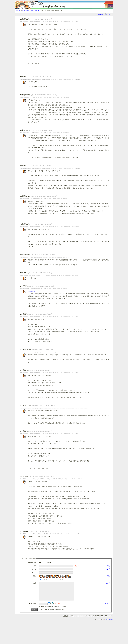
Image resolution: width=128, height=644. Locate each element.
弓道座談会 (26, 10)
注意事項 (109, 14)
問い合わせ (110, 623)
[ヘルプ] (107, 566)
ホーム (18, 10)
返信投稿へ (101, 14)
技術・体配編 (35, 10)
